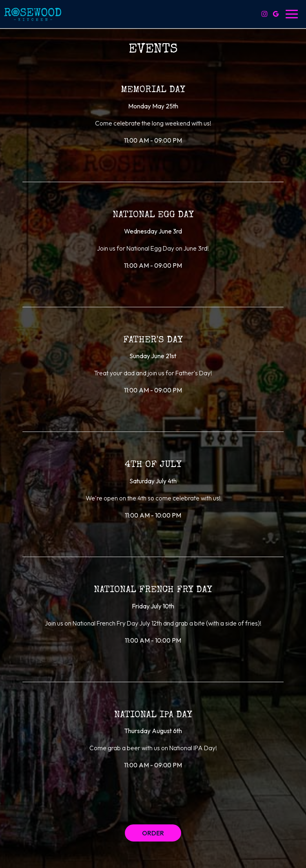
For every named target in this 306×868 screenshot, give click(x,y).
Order (153, 833)
